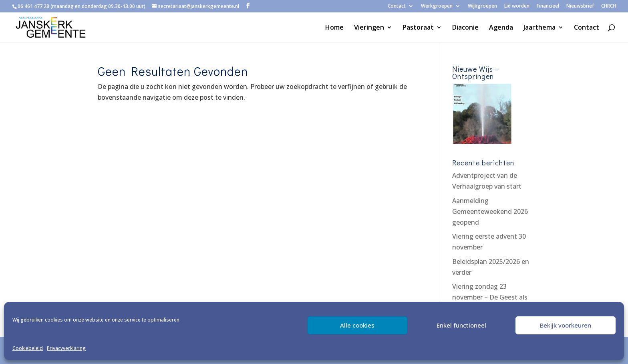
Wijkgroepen (482, 6)
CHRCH (609, 6)
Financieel (548, 6)
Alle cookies (357, 325)
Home (334, 28)
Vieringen (369, 28)
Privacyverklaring (66, 348)
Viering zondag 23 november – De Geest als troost (490, 297)
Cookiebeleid (28, 348)
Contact (397, 6)
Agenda (501, 28)
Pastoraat (418, 28)
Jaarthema (539, 28)
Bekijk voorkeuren (566, 325)
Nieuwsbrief (580, 6)
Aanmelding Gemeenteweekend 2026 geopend (490, 211)
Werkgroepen (437, 6)
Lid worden (517, 6)
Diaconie (465, 28)
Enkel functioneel (461, 325)
